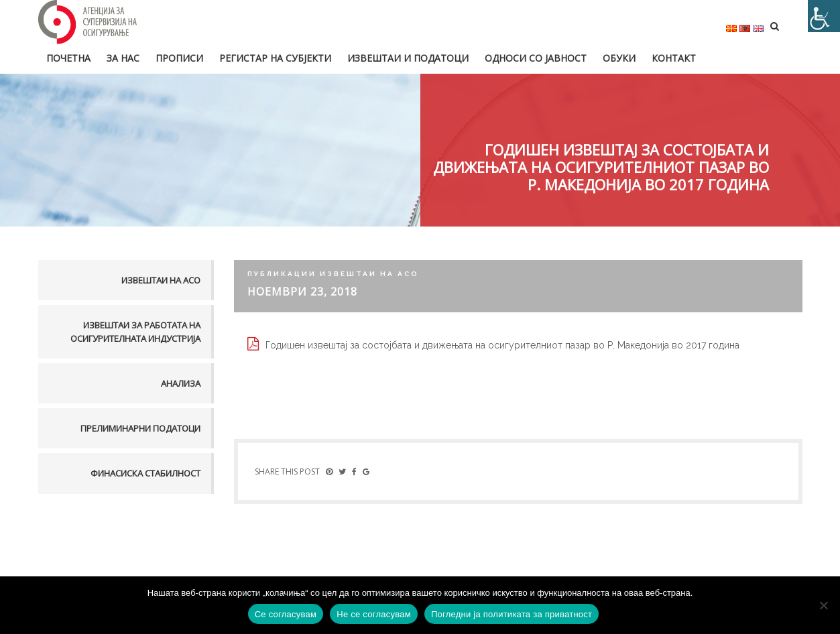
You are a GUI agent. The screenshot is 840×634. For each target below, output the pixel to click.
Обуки (619, 58)
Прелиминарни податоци (140, 428)
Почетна (68, 58)
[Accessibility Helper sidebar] (824, 16)
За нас (123, 58)
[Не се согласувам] (823, 605)
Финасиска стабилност (145, 473)
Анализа (181, 383)
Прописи (179, 58)
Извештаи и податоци (408, 58)
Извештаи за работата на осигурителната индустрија (135, 332)
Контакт (674, 58)
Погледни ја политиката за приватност (512, 614)
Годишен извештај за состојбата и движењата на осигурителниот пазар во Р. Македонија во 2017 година (502, 345)
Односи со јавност (536, 58)
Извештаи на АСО (161, 280)
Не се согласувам (374, 614)
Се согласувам (286, 614)
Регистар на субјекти (275, 58)
